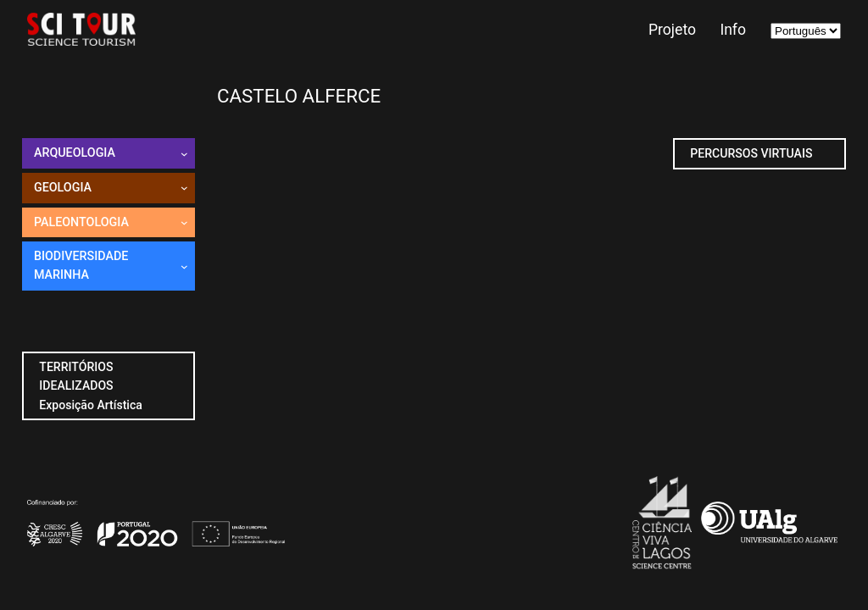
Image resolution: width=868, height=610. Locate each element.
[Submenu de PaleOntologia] (184, 222)
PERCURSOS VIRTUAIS (751, 153)
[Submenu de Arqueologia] (184, 154)
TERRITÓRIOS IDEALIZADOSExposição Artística (91, 386)
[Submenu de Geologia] (184, 188)
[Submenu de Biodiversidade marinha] (184, 266)
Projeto (672, 30)
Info (733, 30)
